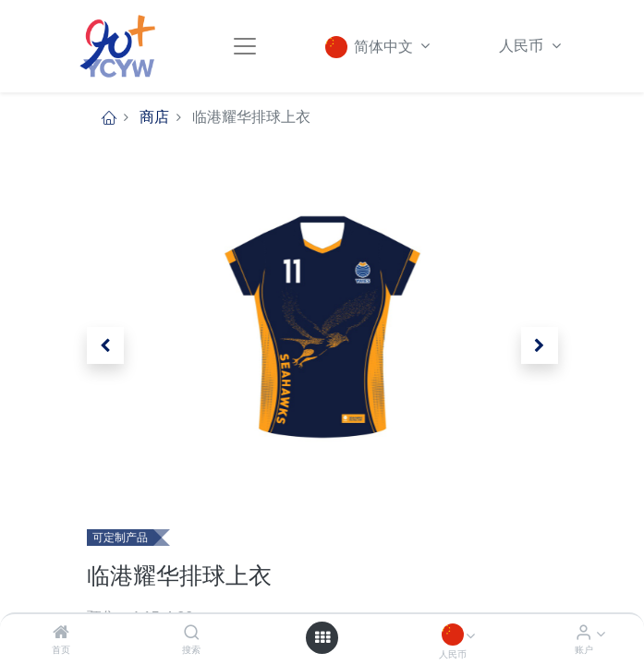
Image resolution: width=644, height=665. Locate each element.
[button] (105, 345)
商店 (154, 117)
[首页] (61, 633)
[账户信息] (583, 633)
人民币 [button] (523, 46)
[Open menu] (322, 637)
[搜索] (192, 633)
